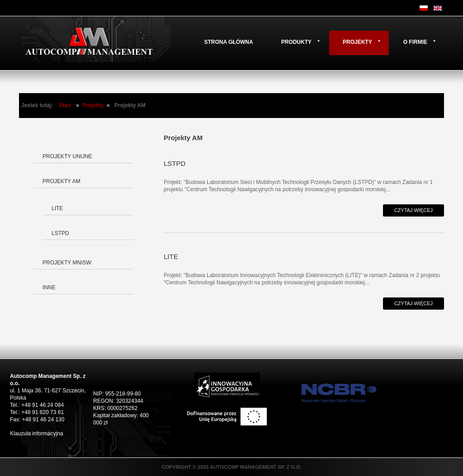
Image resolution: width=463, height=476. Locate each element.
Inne (49, 287)
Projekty (357, 42)
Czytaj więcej (413, 210)
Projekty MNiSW (67, 263)
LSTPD (60, 233)
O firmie (415, 42)
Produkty (296, 42)
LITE (57, 208)
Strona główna (228, 42)
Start (65, 105)
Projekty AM (61, 181)
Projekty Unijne (67, 156)
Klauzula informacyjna (36, 434)
